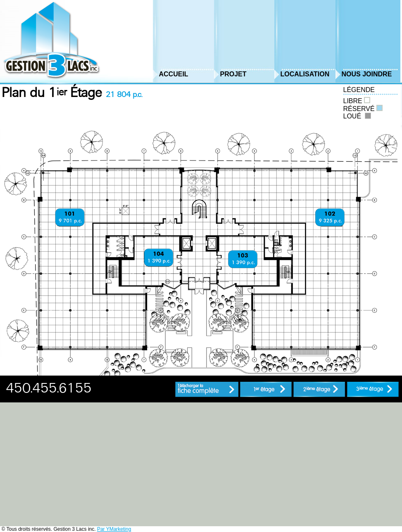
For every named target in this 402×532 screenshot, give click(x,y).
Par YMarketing (114, 529)
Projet (233, 74)
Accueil (174, 74)
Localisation (305, 74)
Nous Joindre (367, 74)
